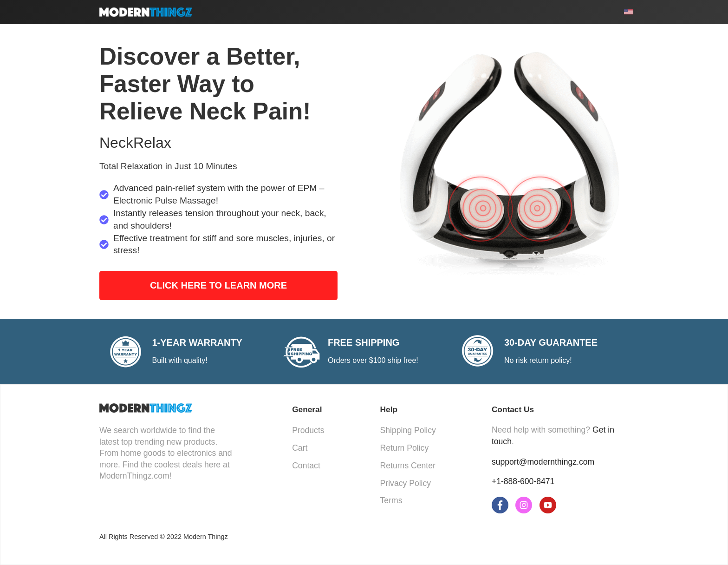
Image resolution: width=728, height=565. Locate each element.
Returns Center (408, 466)
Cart (300, 448)
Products (308, 430)
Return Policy (405, 448)
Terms (391, 500)
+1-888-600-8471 (523, 481)
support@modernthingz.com (543, 462)
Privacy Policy (406, 483)
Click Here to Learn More (218, 285)
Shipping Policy (408, 430)
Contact (306, 466)
